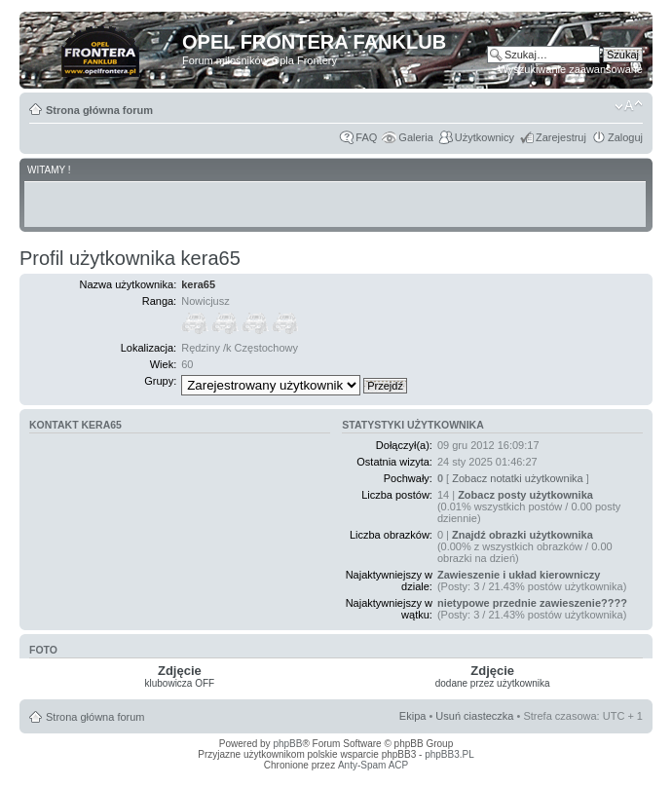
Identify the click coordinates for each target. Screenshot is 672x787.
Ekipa (413, 716)
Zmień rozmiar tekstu (629, 106)
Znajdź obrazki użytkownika (523, 535)
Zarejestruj (561, 137)
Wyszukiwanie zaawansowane (571, 69)
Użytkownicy (485, 137)
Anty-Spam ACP (373, 765)
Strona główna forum (99, 110)
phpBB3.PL (449, 754)
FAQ (366, 137)
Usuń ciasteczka (474, 716)
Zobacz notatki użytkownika (518, 478)
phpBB (287, 744)
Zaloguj (625, 137)
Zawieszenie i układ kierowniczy (519, 575)
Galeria (415, 137)
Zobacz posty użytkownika (525, 495)
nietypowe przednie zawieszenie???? (532, 603)
